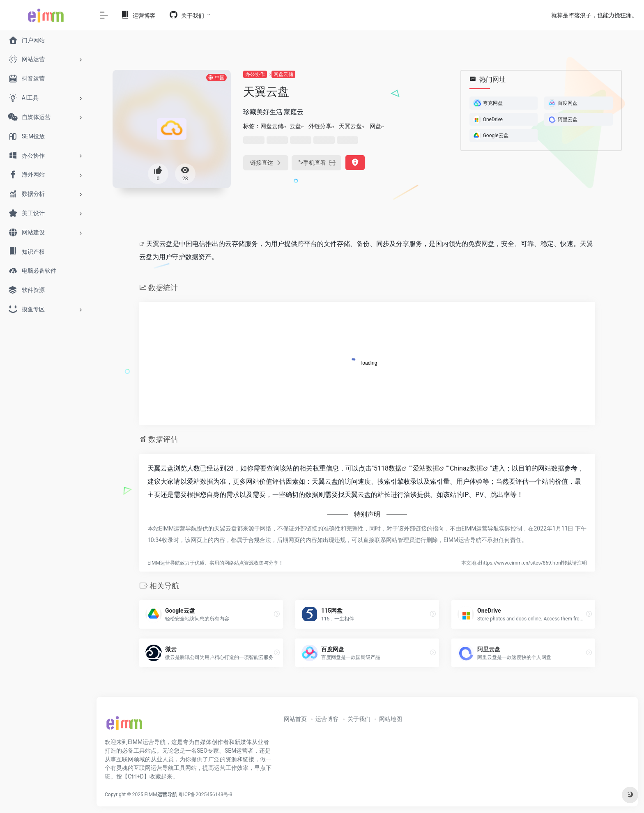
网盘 (375, 126)
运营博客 (327, 719)
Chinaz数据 (466, 468)
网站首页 (295, 719)
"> (317, 163)
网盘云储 (283, 74)
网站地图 (391, 719)
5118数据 (388, 468)
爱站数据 (426, 468)
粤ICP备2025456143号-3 (205, 795)
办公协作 (255, 74)
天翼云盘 (350, 126)
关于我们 (359, 719)
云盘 (295, 126)
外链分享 (320, 126)
